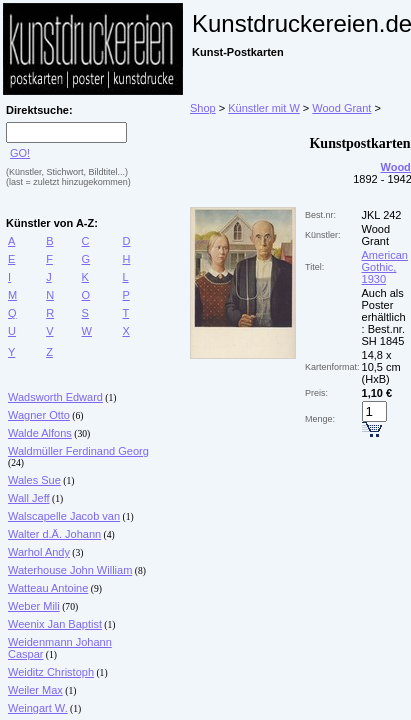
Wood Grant (341, 108)
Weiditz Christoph (51, 672)
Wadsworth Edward (55, 397)
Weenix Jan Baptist (55, 624)
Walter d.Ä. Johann (54, 534)
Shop (203, 108)
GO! (20, 153)
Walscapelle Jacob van (64, 516)
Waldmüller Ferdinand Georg (78, 451)
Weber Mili (34, 606)
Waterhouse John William (70, 570)
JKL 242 (382, 215)
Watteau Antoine (48, 588)
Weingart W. (38, 708)
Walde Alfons (40, 433)
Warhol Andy (39, 552)
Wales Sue (34, 480)
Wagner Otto (39, 415)
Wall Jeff (29, 498)
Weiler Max (35, 690)
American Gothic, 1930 (385, 267)
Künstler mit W (264, 108)
